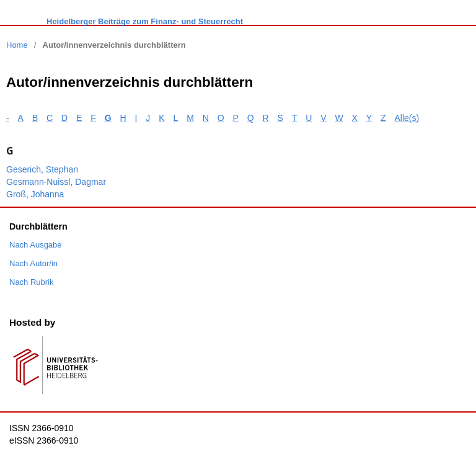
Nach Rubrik (32, 282)
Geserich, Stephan (42, 169)
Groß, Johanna (35, 194)
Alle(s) (407, 118)
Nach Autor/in (33, 263)
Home (17, 45)
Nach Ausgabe (36, 245)
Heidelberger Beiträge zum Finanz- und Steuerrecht (145, 21)
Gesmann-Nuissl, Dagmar (56, 182)
